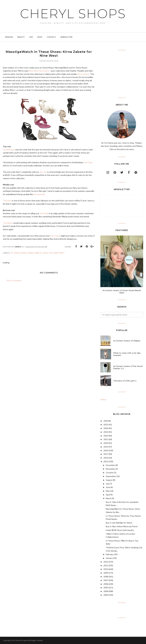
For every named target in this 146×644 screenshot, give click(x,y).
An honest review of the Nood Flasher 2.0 (128, 367)
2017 (106, 454)
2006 (106, 584)
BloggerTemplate (37, 640)
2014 (106, 458)
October (110, 473)
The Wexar (8, 223)
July (108, 484)
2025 (106, 425)
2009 (106, 573)
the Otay (88, 162)
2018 (106, 450)
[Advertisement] (122, 74)
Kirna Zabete (83, 74)
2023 (106, 432)
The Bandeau (9, 150)
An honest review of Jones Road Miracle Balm (122, 292)
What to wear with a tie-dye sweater (127, 354)
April (108, 495)
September (111, 476)
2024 (106, 428)
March (109, 498)
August (109, 480)
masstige (48, 253)
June (108, 487)
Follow (103, 399)
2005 (106, 588)
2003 (106, 595)
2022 (106, 436)
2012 (106, 562)
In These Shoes (19, 253)
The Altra (7, 201)
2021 (106, 439)
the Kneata (55, 236)
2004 (106, 591)
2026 (106, 421)
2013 (106, 461)
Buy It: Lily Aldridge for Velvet (119, 523)
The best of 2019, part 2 (125, 381)
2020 (106, 443)
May (108, 491)
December (110, 465)
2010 (106, 569)
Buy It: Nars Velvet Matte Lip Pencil (122, 526)
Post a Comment (14, 280)
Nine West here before (39, 71)
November (110, 469)
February (110, 554)
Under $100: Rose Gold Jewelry (120, 530)
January (109, 558)
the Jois (43, 172)
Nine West (59, 253)
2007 (106, 580)
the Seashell (39, 194)
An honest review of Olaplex (127, 341)
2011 (106, 565)
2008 (106, 577)
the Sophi (44, 213)
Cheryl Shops (73, 14)
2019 (106, 447)
